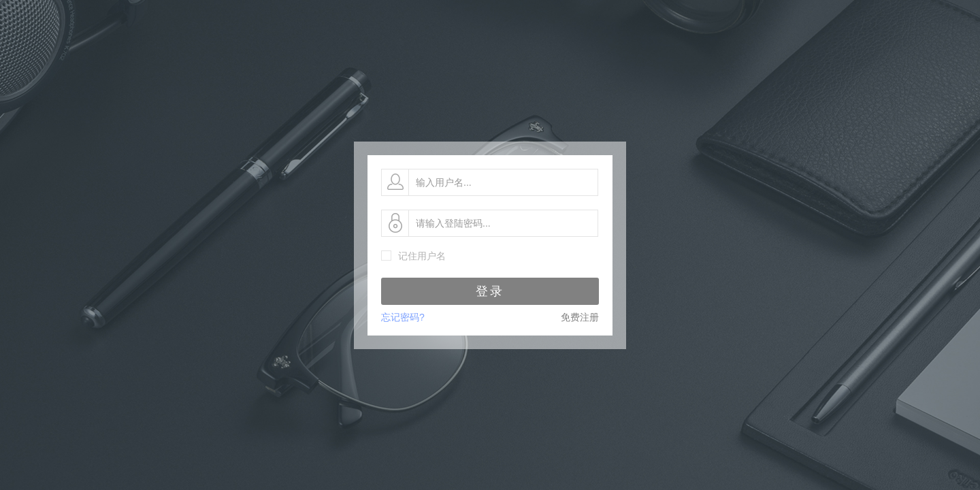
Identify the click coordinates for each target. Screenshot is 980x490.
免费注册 (580, 317)
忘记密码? (403, 317)
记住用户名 (422, 256)
